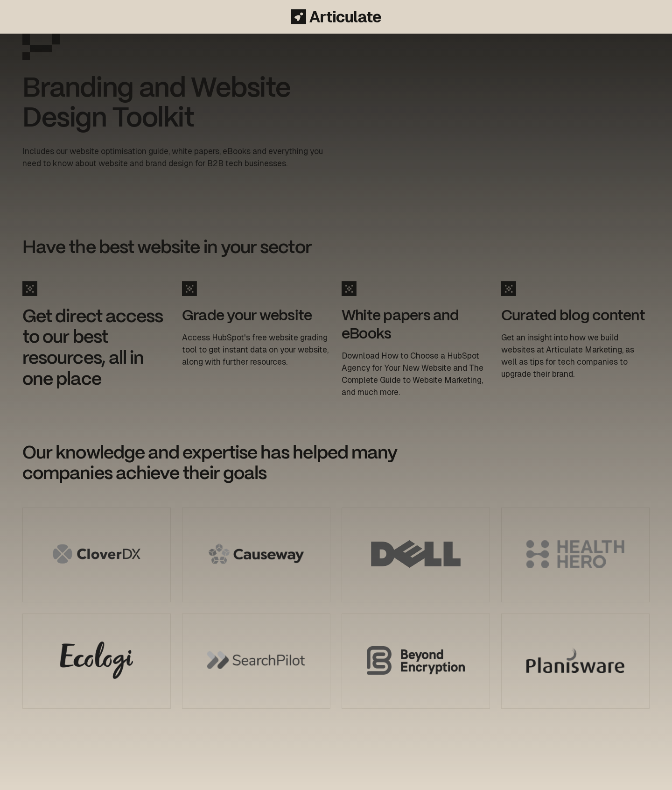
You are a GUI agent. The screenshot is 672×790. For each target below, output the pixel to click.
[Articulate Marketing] (336, 17)
